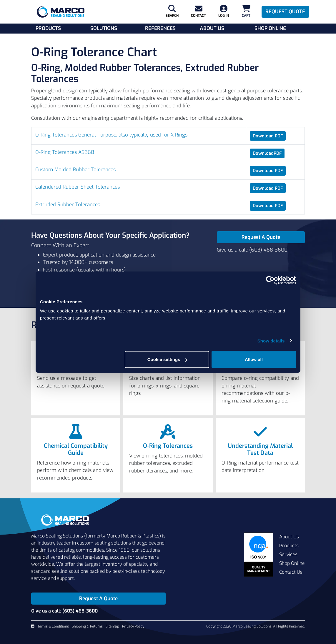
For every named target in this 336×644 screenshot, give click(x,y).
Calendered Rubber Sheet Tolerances (78, 187)
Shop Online (270, 28)
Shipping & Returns (87, 626)
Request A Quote (261, 237)
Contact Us (291, 572)
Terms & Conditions (53, 626)
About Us (212, 28)
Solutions (104, 28)
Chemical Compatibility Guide (76, 450)
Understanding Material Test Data (260, 450)
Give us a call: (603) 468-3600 (252, 250)
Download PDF (268, 136)
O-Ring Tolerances (168, 446)
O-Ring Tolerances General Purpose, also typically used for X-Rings (111, 135)
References (160, 28)
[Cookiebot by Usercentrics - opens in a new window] (270, 280)
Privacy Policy (133, 626)
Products (48, 28)
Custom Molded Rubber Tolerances (75, 170)
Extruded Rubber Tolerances (68, 205)
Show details (271, 341)
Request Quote (285, 12)
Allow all (254, 359)
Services (288, 554)
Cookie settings (167, 359)
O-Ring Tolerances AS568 (65, 152)
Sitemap (112, 626)
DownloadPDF (267, 153)
